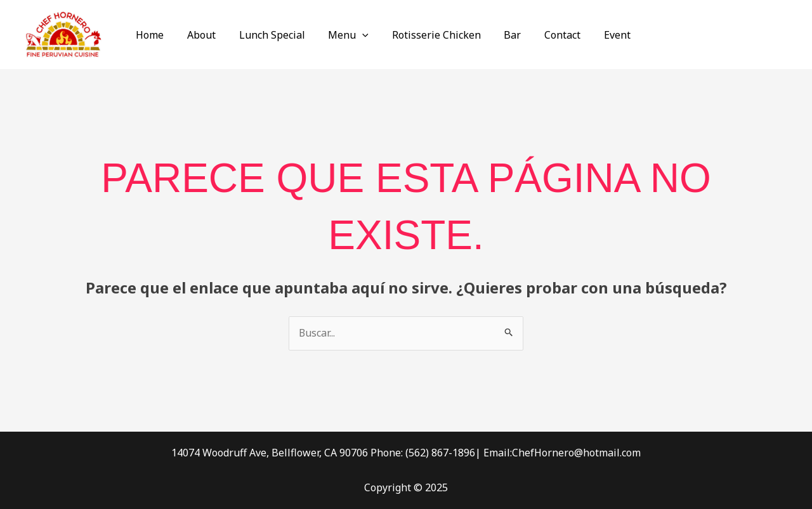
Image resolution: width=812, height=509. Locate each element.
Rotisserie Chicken (423, 35)
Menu (338, 35)
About (197, 35)
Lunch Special (265, 35)
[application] (352, 35)
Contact (543, 35)
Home (148, 35)
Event (595, 35)
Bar (496, 35)
